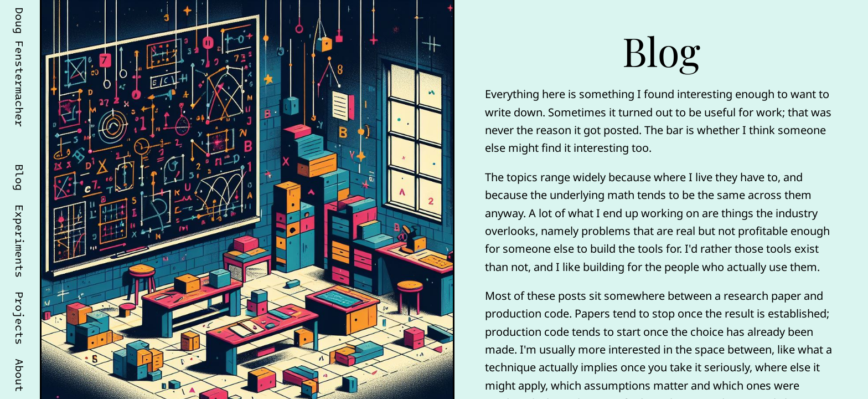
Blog (20, 177)
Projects (20, 318)
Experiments (20, 241)
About (20, 375)
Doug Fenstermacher (20, 67)
